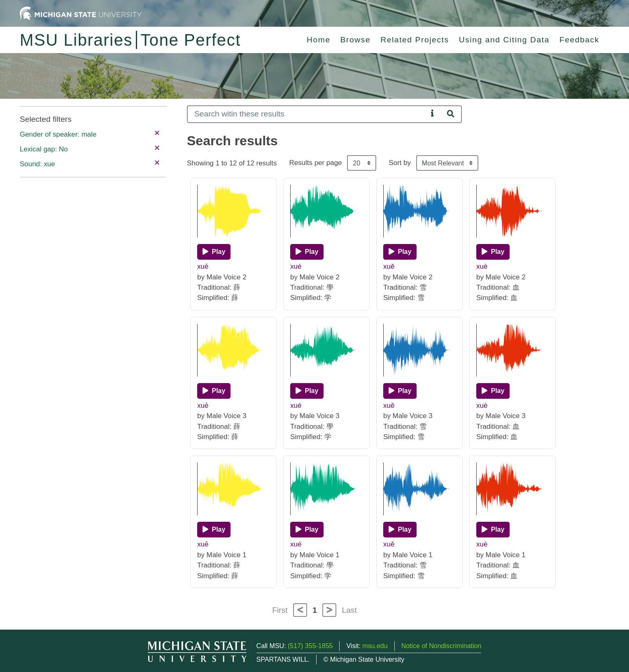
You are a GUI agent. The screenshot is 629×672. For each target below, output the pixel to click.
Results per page (315, 163)
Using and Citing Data (504, 40)
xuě (389, 266)
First (280, 610)
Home (319, 40)
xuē (203, 266)
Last (349, 610)
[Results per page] (362, 163)
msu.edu (375, 646)
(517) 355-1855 (310, 646)
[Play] (214, 252)
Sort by (400, 163)
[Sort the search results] (447, 163)
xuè (482, 266)
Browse (356, 40)
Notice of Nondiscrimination (441, 646)
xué (296, 266)
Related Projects (415, 40)
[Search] (307, 114)
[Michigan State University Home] (81, 13)
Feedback (579, 40)
